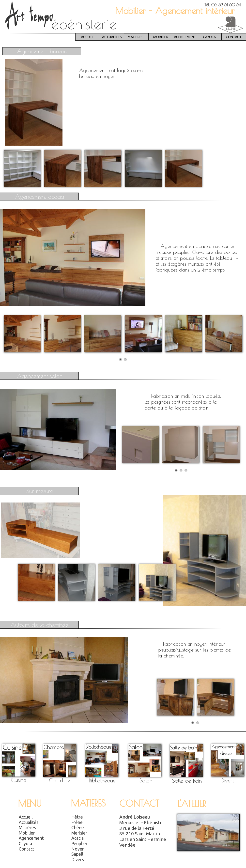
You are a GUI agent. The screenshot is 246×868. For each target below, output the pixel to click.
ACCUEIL (88, 37)
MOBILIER (161, 37)
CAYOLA (209, 37)
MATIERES (136, 37)
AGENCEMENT (185, 37)
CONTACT (234, 37)
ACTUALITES (112, 37)
